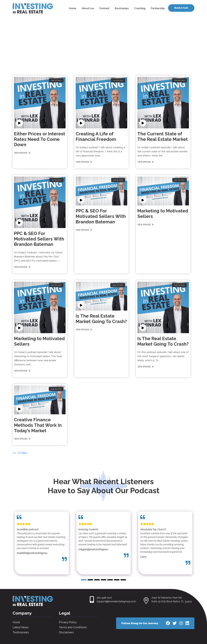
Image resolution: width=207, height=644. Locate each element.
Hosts (16, 622)
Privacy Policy (68, 622)
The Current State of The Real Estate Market (163, 137)
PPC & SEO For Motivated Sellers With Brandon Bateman (39, 239)
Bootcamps (122, 8)
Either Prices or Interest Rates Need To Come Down (40, 139)
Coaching (140, 8)
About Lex (88, 8)
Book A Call (181, 8)
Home (73, 8)
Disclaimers (66, 632)
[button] (84, 580)
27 (19, 453)
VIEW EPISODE (22, 153)
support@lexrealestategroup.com (116, 601)
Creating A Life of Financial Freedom (96, 137)
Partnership (158, 8)
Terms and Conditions (73, 627)
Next (24, 453)
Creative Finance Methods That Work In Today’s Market (38, 425)
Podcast (104, 8)
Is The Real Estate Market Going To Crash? (101, 319)
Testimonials (21, 632)
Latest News (21, 627)
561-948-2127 (104, 598)
